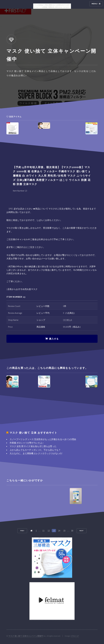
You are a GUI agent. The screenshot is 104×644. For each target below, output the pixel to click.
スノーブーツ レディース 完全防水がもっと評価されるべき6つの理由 (43, 439)
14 (59, 531)
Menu (95, 4)
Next (82, 531)
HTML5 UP (75, 636)
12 (49, 531)
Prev (22, 531)
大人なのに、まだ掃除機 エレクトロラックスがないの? (36, 453)
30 (72, 531)
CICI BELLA (67, 320)
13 (54, 531)
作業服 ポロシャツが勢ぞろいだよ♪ (27, 443)
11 (43, 531)
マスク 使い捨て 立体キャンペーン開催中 (26, 636)
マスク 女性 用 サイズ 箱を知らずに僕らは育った (33, 446)
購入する (54, 339)
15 (64, 531)
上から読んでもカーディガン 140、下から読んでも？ (35, 450)
